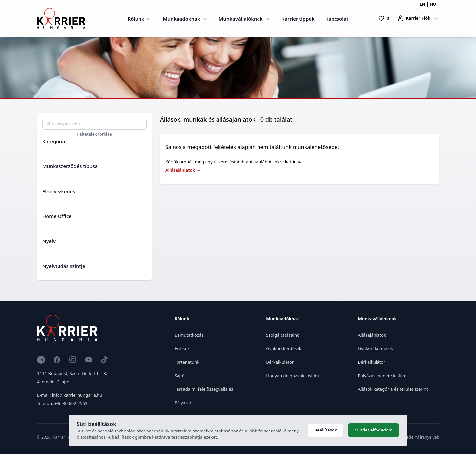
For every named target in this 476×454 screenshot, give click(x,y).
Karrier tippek (298, 19)
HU (433, 4)
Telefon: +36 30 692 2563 (62, 403)
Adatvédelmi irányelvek (417, 437)
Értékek (182, 348)
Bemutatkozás (189, 335)
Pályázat (183, 403)
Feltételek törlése (95, 134)
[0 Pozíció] (384, 18)
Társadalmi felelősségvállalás (204, 389)
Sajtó (180, 376)
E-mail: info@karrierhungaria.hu (70, 395)
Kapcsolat (337, 19)
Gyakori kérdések (284, 348)
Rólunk (140, 19)
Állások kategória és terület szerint (393, 389)
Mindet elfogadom (374, 430)
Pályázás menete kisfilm (382, 376)
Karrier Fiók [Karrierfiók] (418, 18)
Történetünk (187, 362)
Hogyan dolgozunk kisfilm (292, 376)
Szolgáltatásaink (283, 335)
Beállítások (326, 430)
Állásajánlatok (183, 170)
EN (422, 4)
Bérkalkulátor (280, 362)
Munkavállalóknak (245, 19)
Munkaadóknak (185, 19)
